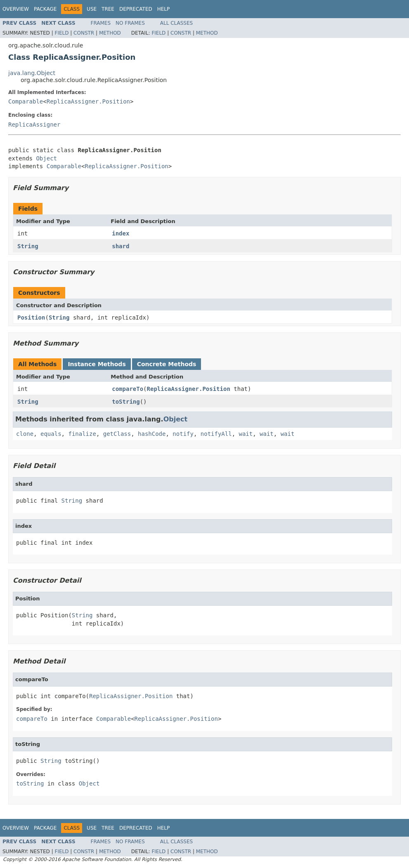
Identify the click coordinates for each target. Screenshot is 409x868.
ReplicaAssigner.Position (88, 101)
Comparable (26, 101)
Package (45, 9)
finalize (82, 434)
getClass (117, 434)
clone (25, 434)
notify (183, 434)
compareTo (128, 389)
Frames (101, 23)
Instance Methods (97, 364)
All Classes (176, 23)
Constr (84, 33)
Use (92, 9)
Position (31, 318)
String (28, 246)
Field (61, 33)
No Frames (130, 23)
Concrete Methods (167, 364)
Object (46, 158)
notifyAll (216, 434)
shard (121, 246)
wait (246, 434)
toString (126, 402)
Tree (108, 9)
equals (51, 434)
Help (164, 9)
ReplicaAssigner (34, 125)
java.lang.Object (32, 73)
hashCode (152, 434)
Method (110, 33)
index (121, 233)
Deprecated (136, 9)
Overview (16, 9)
